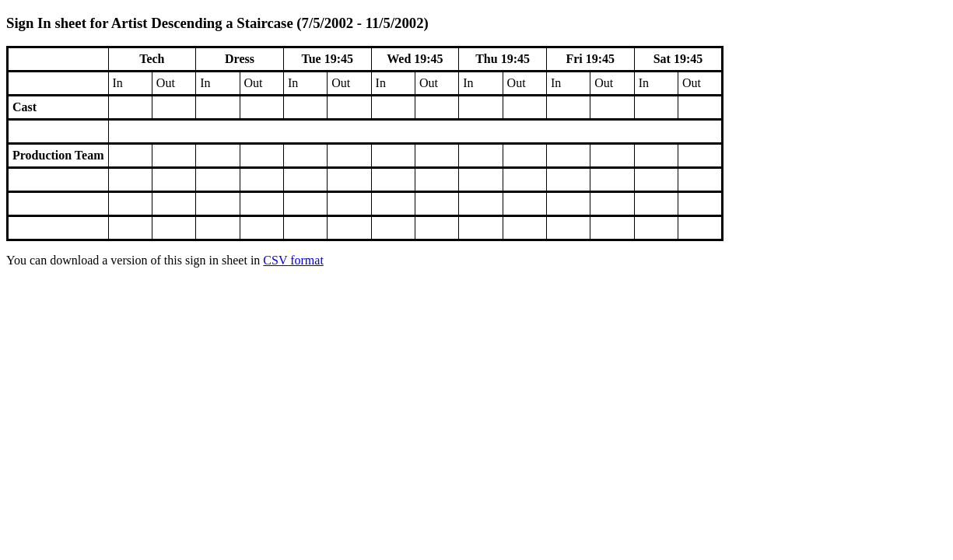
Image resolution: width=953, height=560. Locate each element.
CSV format (293, 260)
